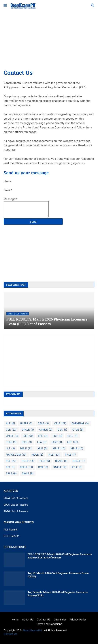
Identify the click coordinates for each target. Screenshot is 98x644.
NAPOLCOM (16, 455)
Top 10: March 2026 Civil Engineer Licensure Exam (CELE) (58, 575)
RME (43, 467)
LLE (10, 448)
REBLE (79, 461)
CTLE (78, 430)
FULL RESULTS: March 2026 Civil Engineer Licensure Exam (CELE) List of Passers (60, 556)
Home (15, 619)
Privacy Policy (78, 619)
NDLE (37, 455)
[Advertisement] (49, 43)
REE (10, 467)
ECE (43, 436)
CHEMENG (80, 423)
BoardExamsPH (33, 630)
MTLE (77, 448)
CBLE (43, 423)
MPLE (59, 448)
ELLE (72, 436)
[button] (5, 6)
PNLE (28, 461)
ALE (10, 423)
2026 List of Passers (16, 511)
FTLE (11, 442)
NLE (54, 455)
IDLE (27, 442)
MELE (26, 448)
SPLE (11, 473)
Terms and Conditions (49, 624)
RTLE (77, 467)
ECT (57, 436)
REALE (61, 461)
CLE (11, 430)
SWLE (28, 473)
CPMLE (46, 430)
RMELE (60, 467)
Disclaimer (60, 619)
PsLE (45, 461)
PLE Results (11, 529)
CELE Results (11, 536)
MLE (43, 448)
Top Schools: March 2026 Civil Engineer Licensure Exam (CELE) (58, 594)
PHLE (70, 455)
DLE (28, 436)
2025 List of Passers (16, 505)
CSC (62, 430)
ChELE (12, 436)
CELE (60, 423)
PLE (11, 461)
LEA (42, 442)
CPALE (28, 430)
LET (73, 442)
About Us (28, 619)
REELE (26, 467)
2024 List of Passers (16, 498)
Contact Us (10, 634)
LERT (57, 442)
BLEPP (26, 423)
